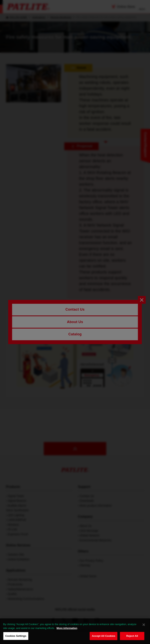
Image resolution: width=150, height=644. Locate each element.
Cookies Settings (16, 636)
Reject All (132, 636)
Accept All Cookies (104, 636)
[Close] (144, 625)
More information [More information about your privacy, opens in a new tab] (67, 628)
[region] (75, 631)
